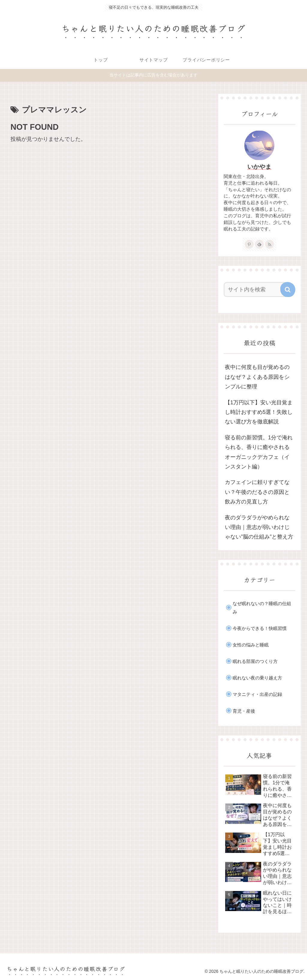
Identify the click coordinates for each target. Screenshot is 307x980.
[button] (288, 290)
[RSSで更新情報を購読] (270, 244)
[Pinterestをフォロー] (249, 244)
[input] (256, 290)
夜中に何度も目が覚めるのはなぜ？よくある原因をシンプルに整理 (257, 377)
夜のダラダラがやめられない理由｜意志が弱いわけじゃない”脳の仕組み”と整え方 (259, 527)
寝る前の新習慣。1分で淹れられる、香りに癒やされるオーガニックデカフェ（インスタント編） (259, 452)
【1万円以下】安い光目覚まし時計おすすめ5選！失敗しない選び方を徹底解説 (259, 412)
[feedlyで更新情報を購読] (259, 244)
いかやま (259, 167)
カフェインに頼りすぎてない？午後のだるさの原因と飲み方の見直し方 (257, 492)
